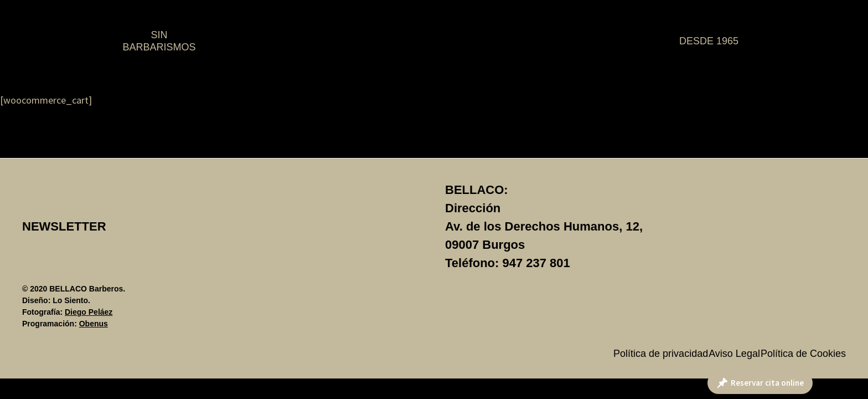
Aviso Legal (734, 354)
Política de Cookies (803, 354)
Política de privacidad (661, 354)
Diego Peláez (89, 312)
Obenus (94, 324)
